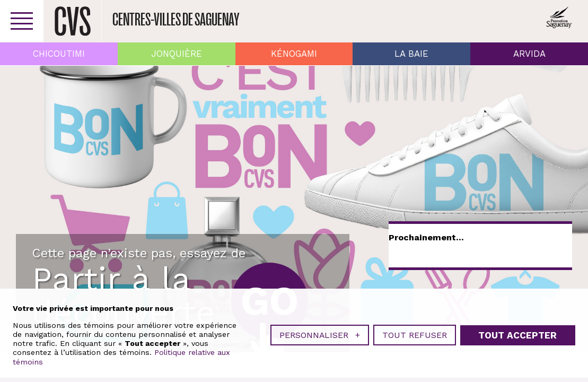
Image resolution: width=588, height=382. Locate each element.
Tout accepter (517, 335)
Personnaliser (320, 335)
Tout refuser (415, 335)
